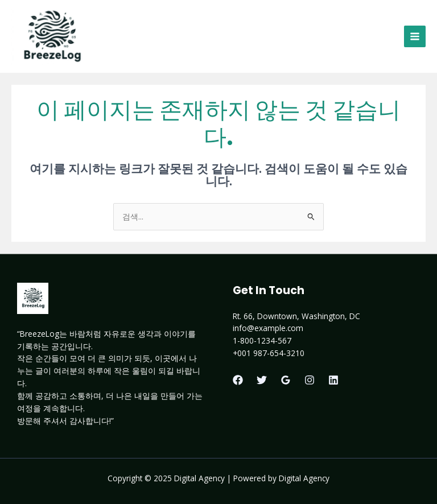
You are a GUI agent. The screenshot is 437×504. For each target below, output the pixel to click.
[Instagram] (310, 380)
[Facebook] (238, 380)
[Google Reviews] (286, 380)
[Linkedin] (333, 380)
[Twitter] (262, 380)
